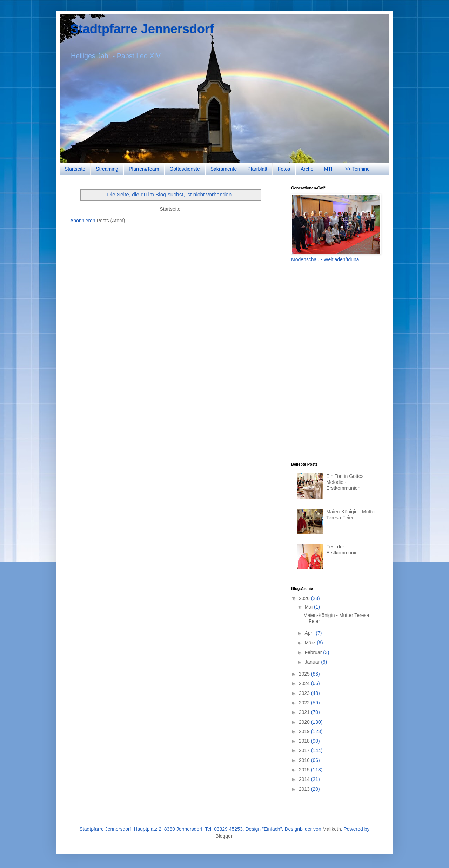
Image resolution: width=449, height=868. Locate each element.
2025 (305, 674)
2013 (305, 789)
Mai (309, 607)
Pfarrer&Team (144, 169)
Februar (314, 652)
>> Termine (357, 169)
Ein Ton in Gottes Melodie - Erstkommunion (345, 482)
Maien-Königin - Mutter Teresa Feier (351, 515)
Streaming (107, 169)
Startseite (75, 169)
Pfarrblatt (257, 169)
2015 (305, 770)
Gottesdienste (185, 169)
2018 (305, 741)
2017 (305, 750)
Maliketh (332, 829)
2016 (305, 760)
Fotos (284, 169)
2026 (305, 598)
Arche (307, 169)
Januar (313, 662)
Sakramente (224, 169)
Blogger (224, 836)
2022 (305, 703)
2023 (305, 693)
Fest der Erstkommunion (343, 550)
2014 (305, 779)
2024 (305, 683)
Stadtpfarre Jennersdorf (142, 29)
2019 (305, 731)
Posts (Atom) (111, 221)
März (311, 643)
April (310, 633)
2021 (305, 712)
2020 (305, 722)
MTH (329, 169)
